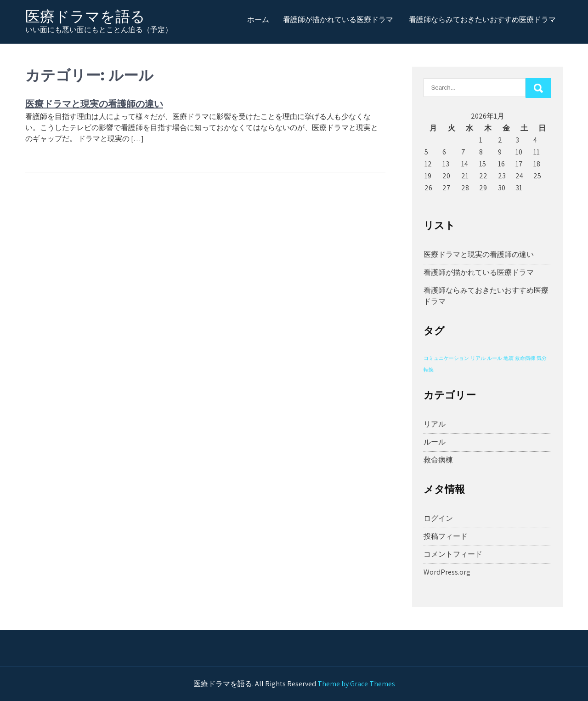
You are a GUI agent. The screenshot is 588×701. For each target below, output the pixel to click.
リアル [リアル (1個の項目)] (478, 358)
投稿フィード (446, 536)
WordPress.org (447, 572)
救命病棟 (438, 460)
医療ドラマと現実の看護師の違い (94, 104)
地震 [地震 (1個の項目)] (509, 358)
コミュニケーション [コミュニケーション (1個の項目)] (446, 358)
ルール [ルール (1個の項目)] (495, 358)
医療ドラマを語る (85, 16)
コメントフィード (453, 554)
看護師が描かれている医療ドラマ (338, 19)
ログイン (438, 518)
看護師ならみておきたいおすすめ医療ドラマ (482, 19)
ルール (435, 442)
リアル (435, 424)
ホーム (258, 19)
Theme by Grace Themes (356, 684)
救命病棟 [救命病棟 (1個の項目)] (525, 358)
